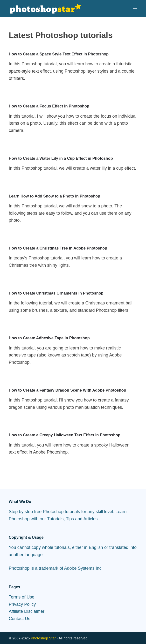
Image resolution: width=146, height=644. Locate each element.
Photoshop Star (43, 638)
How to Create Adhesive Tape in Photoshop (49, 338)
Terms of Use (21, 597)
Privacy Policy (22, 604)
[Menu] (135, 8)
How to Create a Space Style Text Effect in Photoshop (59, 54)
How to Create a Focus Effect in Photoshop (49, 106)
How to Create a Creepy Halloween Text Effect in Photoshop (64, 435)
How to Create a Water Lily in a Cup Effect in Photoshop (61, 158)
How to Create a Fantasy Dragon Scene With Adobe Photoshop (67, 390)
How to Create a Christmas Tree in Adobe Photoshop (58, 248)
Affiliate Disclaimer (27, 611)
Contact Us (19, 619)
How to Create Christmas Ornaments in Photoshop (56, 293)
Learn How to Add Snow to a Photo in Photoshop (54, 196)
